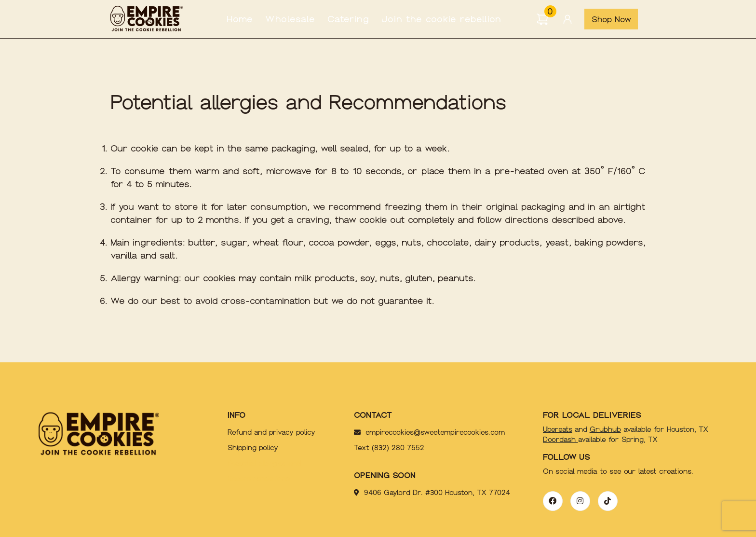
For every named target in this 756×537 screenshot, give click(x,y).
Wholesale (290, 19)
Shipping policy (253, 448)
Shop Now (611, 19)
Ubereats (558, 429)
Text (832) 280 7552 (389, 448)
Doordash (560, 440)
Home (240, 19)
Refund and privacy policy (271, 432)
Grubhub (605, 429)
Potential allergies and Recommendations (264, 471)
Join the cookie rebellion (441, 19)
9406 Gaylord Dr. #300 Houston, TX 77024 (432, 493)
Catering (348, 19)
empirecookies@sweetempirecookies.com (419, 432)
